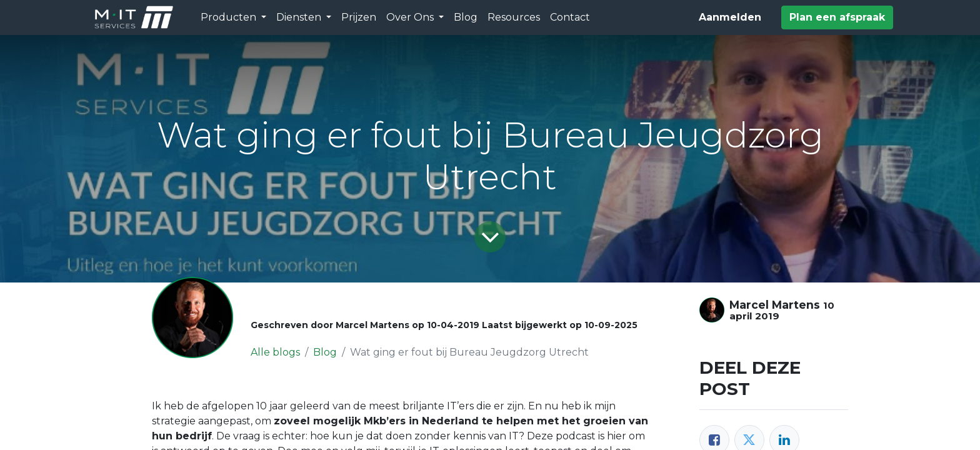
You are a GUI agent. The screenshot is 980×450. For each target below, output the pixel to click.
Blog (325, 352)
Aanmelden (730, 17)
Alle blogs (275, 352)
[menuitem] (359, 17)
